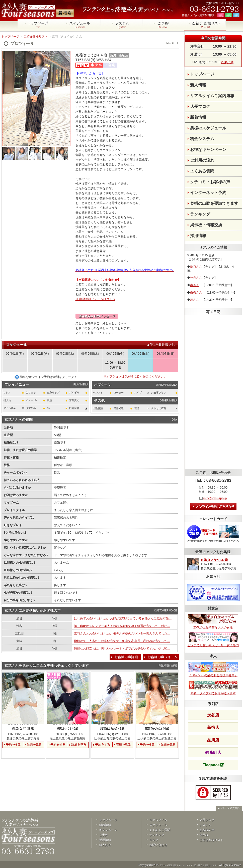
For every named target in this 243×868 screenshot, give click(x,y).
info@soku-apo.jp (215, 498)
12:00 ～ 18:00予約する (115, 365)
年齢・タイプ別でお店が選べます (213, 688)
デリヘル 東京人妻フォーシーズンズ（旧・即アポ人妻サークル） (189, 865)
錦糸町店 (213, 752)
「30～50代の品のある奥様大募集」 (213, 670)
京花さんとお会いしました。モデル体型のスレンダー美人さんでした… (122, 633)
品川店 (213, 740)
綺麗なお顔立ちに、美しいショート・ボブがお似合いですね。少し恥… (122, 648)
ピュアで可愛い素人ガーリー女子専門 (213, 640)
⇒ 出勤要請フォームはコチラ (95, 299)
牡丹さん (196, 278)
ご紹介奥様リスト (36, 37)
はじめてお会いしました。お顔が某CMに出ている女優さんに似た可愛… (123, 618)
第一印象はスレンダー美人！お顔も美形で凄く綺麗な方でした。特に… (122, 626)
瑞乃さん (196, 267)
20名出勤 (227, 62)
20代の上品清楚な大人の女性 (213, 622)
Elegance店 (213, 765)
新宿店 (213, 727)
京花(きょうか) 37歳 (214, 560)
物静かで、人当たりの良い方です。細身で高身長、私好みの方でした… (122, 641)
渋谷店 (213, 715)
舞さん (195, 300)
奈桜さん (196, 293)
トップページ (10, 37)
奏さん (195, 285)
